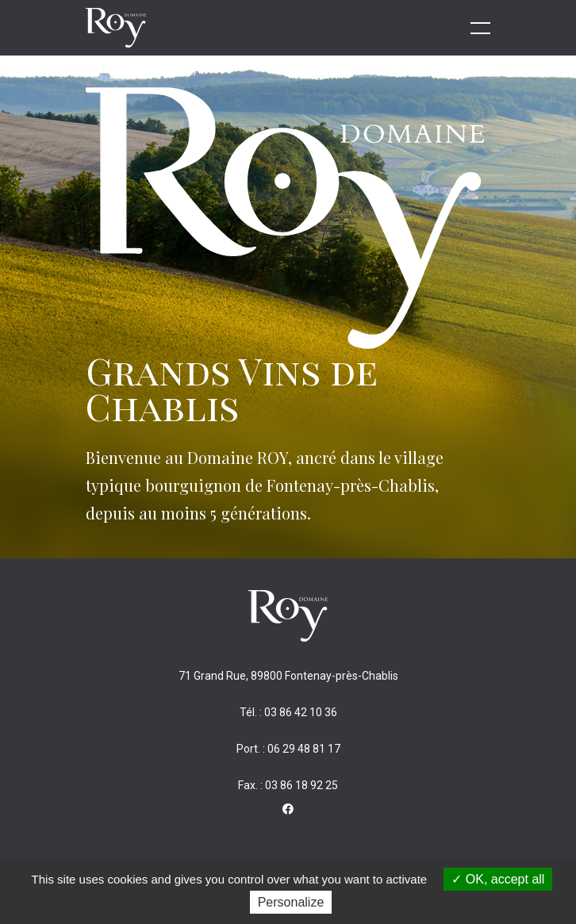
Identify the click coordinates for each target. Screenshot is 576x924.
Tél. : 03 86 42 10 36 (288, 712)
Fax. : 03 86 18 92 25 (288, 785)
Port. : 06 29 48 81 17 (288, 749)
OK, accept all (498, 879)
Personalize (291, 902)
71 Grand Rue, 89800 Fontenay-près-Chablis (288, 676)
